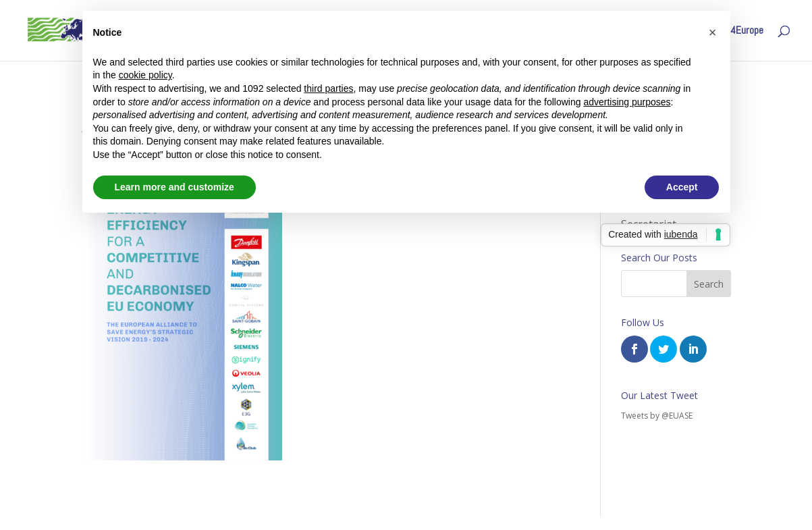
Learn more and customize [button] (174, 187)
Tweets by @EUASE (657, 416)
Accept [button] (682, 187)
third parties (328, 88)
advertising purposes (627, 102)
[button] (713, 32)
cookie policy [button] (145, 75)
